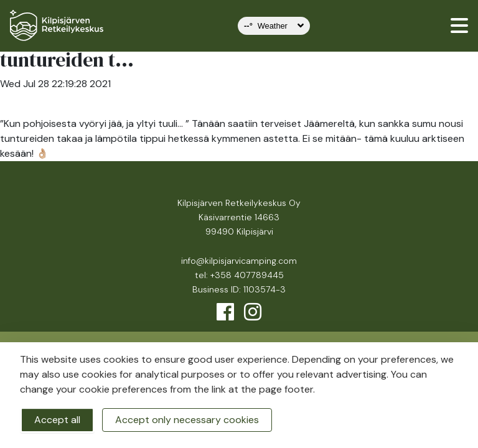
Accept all (57, 420)
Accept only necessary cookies (187, 420)
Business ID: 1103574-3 (239, 289)
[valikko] (459, 26)
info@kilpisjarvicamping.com (239, 261)
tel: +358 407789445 (239, 275)
